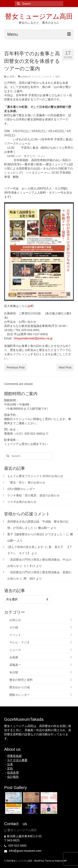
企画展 (14, 657)
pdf (30, 306)
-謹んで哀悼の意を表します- (26, 547)
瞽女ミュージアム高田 (39, 16)
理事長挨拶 (14, 756)
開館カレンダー (20, 695)
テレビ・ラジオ (20, 642)
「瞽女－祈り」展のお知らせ (26, 482)
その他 (14, 627)
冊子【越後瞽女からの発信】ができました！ (36, 534)
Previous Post (16, 367)
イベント (36, 77)
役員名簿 (13, 773)
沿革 (10, 764)
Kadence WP (61, 861)
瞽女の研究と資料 (21, 680)
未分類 (14, 672)
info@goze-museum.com (23, 851)
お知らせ (15, 620)
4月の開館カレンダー (21, 489)
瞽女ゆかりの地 (20, 687)
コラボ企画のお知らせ (22, 502)
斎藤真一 (15, 665)
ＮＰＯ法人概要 (17, 760)
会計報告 (13, 777)
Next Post (65, 367)
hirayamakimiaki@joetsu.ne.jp (33, 338)
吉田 (12, 77)
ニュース (47, 77)
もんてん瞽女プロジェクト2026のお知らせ (35, 476)
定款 (10, 768)
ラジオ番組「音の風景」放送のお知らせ (33, 495)
